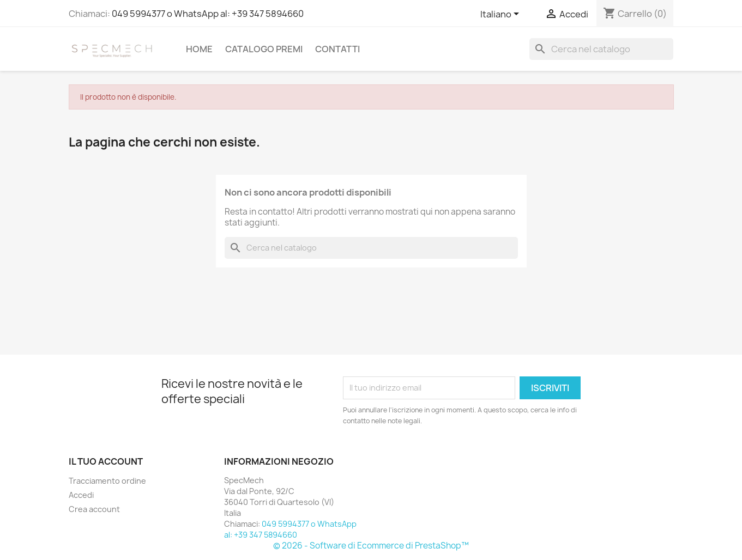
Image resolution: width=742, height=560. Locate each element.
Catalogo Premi (264, 49)
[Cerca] (601, 49)
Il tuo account (106, 461)
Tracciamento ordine (107, 481)
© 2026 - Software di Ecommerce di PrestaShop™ (371, 546)
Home (199, 49)
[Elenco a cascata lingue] (502, 15)
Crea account (94, 509)
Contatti (337, 49)
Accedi (81, 495)
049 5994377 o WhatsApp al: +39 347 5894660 (208, 14)
